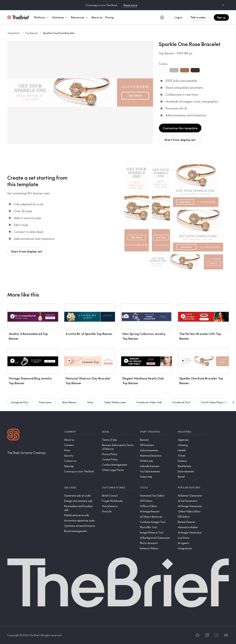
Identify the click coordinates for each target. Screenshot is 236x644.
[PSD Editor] (194, 517)
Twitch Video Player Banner (217, 403)
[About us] (80, 440)
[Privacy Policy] (118, 454)
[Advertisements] (156, 450)
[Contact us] (80, 461)
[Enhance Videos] (156, 548)
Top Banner (31, 33)
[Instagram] (217, 635)
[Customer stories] (118, 488)
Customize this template (180, 128)
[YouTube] (226, 635)
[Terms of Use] (118, 440)
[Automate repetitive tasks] (80, 520)
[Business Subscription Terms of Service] (118, 447)
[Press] (80, 450)
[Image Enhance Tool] (156, 532)
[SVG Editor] (156, 501)
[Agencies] (194, 440)
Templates (13, 33)
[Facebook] (198, 635)
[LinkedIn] (207, 635)
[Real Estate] (194, 466)
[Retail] (194, 477)
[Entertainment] (194, 471)
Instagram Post (20, 403)
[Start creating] (156, 432)
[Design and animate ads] (80, 501)
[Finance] (194, 461)
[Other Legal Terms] (118, 470)
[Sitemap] (80, 466)
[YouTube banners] (156, 471)
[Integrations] (194, 548)
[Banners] (156, 440)
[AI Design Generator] (194, 506)
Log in (178, 17)
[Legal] (118, 432)
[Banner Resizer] (194, 522)
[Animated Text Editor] (156, 496)
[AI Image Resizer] (156, 511)
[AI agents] (194, 543)
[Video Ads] (156, 477)
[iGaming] (194, 445)
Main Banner (69, 403)
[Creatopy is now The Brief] (80, 471)
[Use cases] (80, 488)
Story (90, 403)
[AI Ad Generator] (194, 501)
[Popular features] (194, 488)
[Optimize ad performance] (80, 526)
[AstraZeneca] (118, 506)
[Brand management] (80, 531)
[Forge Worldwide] (118, 501)
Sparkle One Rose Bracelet (59, 33)
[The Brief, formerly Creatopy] (27, 453)
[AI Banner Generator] (194, 496)
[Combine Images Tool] (156, 522)
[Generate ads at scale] (80, 496)
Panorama (45, 403)
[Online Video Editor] (194, 511)
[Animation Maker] (194, 527)
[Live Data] (194, 538)
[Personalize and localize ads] (80, 508)
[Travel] (194, 456)
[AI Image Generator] (194, 532)
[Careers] (80, 445)
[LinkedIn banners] (156, 466)
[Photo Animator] (156, 543)
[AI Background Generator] (156, 538)
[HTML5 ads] (156, 461)
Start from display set (180, 140)
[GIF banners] (156, 445)
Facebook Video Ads (149, 403)
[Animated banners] (156, 456)
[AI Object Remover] (156, 517)
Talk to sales (198, 17)
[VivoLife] (118, 511)
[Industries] (194, 432)
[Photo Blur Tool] (156, 527)
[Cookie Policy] (118, 459)
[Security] (80, 456)
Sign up (221, 17)
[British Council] (118, 496)
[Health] (194, 450)
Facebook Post (181, 403)
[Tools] (156, 488)
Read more (130, 5)
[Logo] (13, 435)
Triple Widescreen (115, 403)
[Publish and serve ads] (80, 515)
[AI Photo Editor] (156, 506)
